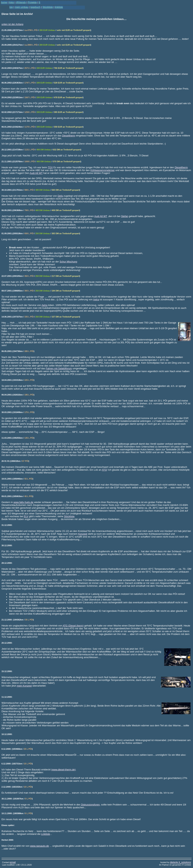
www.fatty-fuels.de (24, 502)
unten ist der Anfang (12, 24)
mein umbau (22, 7)
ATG (104, 470)
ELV (26, 516)
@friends (21, 2)
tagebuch (35, 7)
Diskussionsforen (90, 805)
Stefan (125, 216)
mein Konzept (24, 686)
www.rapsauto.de (40, 846)
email (13, 862)
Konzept (83, 534)
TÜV (50, 167)
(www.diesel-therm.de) (63, 770)
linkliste (59, 7)
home (4, 2)
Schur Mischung (68, 262)
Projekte (32, 2)
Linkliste (46, 834)
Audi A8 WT (36, 173)
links (11, 2)
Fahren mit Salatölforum (59, 368)
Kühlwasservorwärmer (103, 170)
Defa (60, 196)
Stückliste (69, 516)
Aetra (111, 89)
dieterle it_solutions (180, 862)
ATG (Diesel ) (73, 626)
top (11, 7)
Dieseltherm (69, 136)
